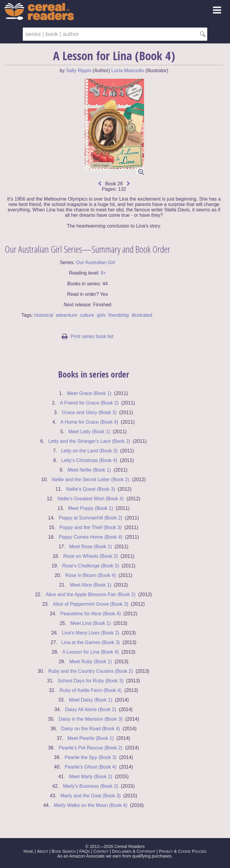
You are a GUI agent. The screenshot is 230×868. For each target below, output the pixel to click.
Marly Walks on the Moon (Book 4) (91, 805)
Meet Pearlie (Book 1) (91, 738)
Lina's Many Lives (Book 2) (91, 633)
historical (44, 315)
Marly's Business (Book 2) (90, 786)
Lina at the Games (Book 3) (91, 642)
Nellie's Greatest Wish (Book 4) (90, 499)
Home (28, 851)
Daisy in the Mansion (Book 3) (91, 719)
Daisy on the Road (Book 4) (91, 729)
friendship (119, 315)
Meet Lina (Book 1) (91, 623)
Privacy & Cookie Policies (183, 851)
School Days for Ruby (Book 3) (91, 681)
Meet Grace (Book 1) (89, 393)
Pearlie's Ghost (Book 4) (91, 767)
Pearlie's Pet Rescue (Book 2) (91, 748)
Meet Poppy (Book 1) (90, 508)
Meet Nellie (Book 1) (89, 470)
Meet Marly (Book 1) (90, 777)
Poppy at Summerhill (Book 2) (91, 518)
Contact (101, 851)
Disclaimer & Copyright (134, 851)
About (42, 851)
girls (101, 315)
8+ (103, 273)
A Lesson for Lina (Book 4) (91, 652)
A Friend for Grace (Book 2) (89, 403)
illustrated (142, 315)
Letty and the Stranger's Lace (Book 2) (89, 441)
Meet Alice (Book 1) (91, 585)
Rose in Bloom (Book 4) (91, 575)
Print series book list (88, 336)
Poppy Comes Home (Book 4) (91, 537)
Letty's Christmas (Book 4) (89, 460)
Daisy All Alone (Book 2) (91, 709)
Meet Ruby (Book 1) (90, 662)
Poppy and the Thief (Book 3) (90, 527)
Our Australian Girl (96, 262)
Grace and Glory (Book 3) (89, 412)
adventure (66, 315)
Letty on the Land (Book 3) (89, 451)
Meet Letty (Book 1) (89, 432)
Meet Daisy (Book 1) (91, 700)
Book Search (64, 851)
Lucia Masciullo (128, 71)
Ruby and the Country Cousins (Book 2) (91, 671)
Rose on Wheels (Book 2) (90, 556)
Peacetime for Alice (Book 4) (90, 614)
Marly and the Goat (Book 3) (91, 796)
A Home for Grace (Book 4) (89, 422)
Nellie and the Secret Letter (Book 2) (91, 480)
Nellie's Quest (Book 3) (91, 489)
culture (87, 315)
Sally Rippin (78, 71)
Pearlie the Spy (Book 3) (91, 757)
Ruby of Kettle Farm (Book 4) (91, 690)
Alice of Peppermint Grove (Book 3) (91, 604)
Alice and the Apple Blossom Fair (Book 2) (91, 594)
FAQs (85, 851)
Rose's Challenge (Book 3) (90, 566)
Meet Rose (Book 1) (90, 547)
